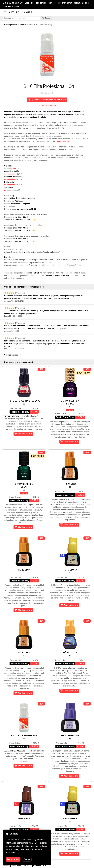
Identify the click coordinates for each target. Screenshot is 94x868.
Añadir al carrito (23, 434)
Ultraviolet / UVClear (24, 487)
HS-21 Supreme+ (70, 737)
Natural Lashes (20, 12)
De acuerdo (13, 859)
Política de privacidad (32, 866)
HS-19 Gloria (70, 571)
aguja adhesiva (63, 141)
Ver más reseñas (13, 355)
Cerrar (27, 859)
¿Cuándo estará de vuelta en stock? (47, 100)
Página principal (11, 24)
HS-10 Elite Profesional (24, 737)
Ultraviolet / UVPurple (70, 404)
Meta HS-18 (24, 820)
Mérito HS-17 (70, 654)
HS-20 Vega (70, 485)
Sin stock (47, 93)
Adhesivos (24, 24)
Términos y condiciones (12, 866)
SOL (45, 866)
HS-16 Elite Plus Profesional (24, 402)
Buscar (46, 18)
